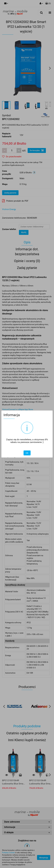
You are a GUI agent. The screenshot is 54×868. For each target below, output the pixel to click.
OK (27, 453)
